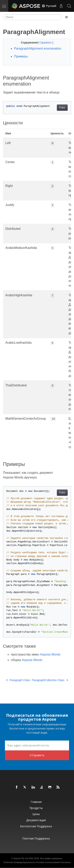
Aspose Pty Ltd (21, 858)
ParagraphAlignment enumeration (38, 48)
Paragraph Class (18, 680)
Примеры (21, 56)
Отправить (37, 755)
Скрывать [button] (46, 42)
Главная (36, 802)
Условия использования (48, 862)
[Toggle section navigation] (67, 17)
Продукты (36, 808)
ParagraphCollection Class (50, 680)
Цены (36, 814)
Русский (49, 6)
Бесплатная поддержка (36, 826)
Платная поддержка (36, 838)
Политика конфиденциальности (20, 862)
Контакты (66, 862)
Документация (36, 820)
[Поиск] (32, 17)
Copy (62, 108)
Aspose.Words (50, 654)
